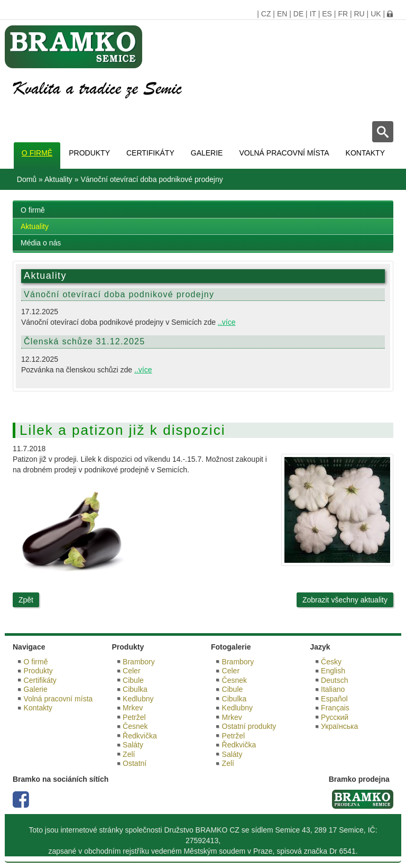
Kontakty (365, 153)
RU (359, 14)
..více (227, 322)
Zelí (129, 754)
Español (334, 699)
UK (376, 14)
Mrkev (133, 708)
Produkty (89, 153)
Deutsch (334, 680)
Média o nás (41, 243)
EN (282, 14)
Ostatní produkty (249, 726)
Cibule (133, 680)
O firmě (37, 153)
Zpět (26, 600)
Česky (331, 662)
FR (343, 14)
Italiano (333, 689)
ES (327, 14)
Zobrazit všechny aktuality (345, 600)
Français (335, 708)
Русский (335, 717)
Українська (339, 726)
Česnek (135, 726)
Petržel (134, 717)
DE (298, 14)
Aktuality (58, 179)
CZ (266, 14)
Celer (131, 671)
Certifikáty (150, 153)
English (333, 671)
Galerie (207, 153)
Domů (27, 179)
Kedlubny (138, 699)
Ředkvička (140, 736)
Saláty (133, 745)
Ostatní (135, 763)
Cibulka (135, 689)
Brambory (139, 662)
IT (313, 14)
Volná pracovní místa (284, 153)
